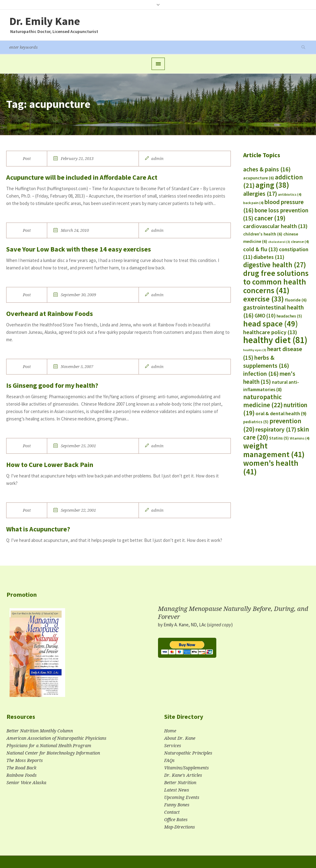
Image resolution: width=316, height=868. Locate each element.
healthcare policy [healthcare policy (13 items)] (270, 332)
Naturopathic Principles (188, 753)
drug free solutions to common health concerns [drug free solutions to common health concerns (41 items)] (276, 282)
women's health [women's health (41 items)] (271, 467)
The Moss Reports (25, 760)
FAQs (169, 760)
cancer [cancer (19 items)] (270, 218)
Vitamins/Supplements (187, 768)
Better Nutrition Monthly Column (40, 731)
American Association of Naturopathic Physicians (56, 738)
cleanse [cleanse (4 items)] (300, 242)
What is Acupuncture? (38, 529)
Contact (172, 812)
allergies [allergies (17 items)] (260, 193)
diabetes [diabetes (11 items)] (269, 257)
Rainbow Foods (22, 775)
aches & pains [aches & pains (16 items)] (267, 169)
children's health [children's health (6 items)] (263, 234)
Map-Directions (180, 827)
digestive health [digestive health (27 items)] (274, 265)
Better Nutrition (180, 783)
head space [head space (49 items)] (270, 323)
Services (173, 746)
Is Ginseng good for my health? (52, 385)
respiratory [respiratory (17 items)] (276, 429)
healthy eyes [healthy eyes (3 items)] (255, 350)
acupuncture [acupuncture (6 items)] (259, 178)
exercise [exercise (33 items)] (264, 299)
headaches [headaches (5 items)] (289, 316)
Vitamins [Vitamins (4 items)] (300, 438)
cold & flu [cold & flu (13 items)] (261, 249)
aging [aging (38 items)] (272, 185)
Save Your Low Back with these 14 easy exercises (79, 249)
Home (170, 731)
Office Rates (176, 820)
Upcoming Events (182, 797)
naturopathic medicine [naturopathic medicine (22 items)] (263, 401)
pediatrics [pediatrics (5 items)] (256, 422)
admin (157, 159)
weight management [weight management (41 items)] (274, 450)
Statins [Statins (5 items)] (279, 438)
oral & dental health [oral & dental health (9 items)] (281, 413)
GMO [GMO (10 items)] (265, 316)
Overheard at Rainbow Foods (50, 313)
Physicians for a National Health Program (49, 746)
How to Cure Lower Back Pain (50, 465)
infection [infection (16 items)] (261, 374)
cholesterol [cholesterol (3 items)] (279, 242)
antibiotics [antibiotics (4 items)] (290, 194)
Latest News (177, 790)
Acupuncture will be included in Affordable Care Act (82, 177)
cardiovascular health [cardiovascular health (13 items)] (275, 226)
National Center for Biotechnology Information (53, 753)
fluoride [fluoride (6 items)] (296, 300)
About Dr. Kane (180, 738)
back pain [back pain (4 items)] (253, 203)
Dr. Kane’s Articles (183, 775)
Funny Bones (177, 805)
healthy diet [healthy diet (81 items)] (275, 340)
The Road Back (21, 768)
